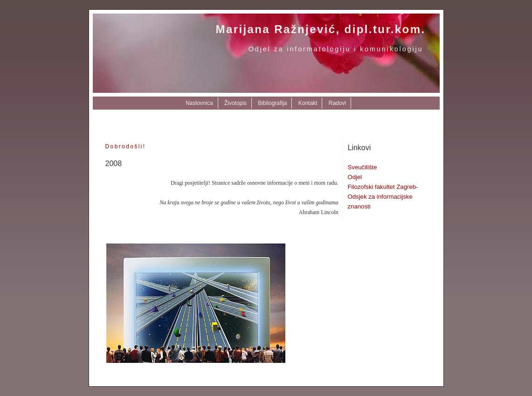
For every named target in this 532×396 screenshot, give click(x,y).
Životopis (235, 103)
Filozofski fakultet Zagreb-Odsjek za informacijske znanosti (383, 197)
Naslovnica (199, 103)
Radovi (337, 103)
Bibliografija (272, 103)
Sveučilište (363, 167)
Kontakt (308, 103)
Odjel (355, 177)
